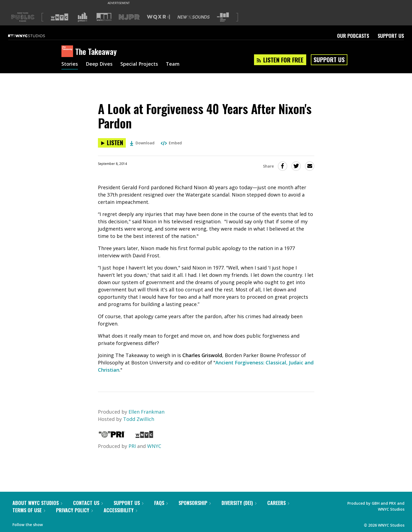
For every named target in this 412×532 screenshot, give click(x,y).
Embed (171, 143)
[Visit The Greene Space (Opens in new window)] (223, 17)
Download (142, 143)
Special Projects (139, 64)
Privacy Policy (74, 510)
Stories (70, 64)
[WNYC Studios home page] (33, 36)
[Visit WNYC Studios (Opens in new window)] (104, 17)
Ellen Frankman (146, 412)
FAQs (161, 503)
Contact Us (88, 503)
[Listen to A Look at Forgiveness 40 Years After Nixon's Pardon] (112, 143)
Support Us (391, 36)
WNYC (154, 446)
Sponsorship (195, 503)
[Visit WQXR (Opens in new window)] (158, 17)
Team (173, 64)
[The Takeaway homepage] (68, 52)
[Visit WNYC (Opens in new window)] (60, 17)
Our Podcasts (353, 36)
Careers (278, 503)
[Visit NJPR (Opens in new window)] (129, 17)
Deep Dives (99, 64)
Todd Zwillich (139, 419)
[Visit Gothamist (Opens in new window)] (83, 17)
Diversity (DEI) (239, 503)
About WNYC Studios (37, 503)
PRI (132, 446)
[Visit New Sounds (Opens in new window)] (194, 17)
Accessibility (120, 510)
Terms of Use (29, 510)
